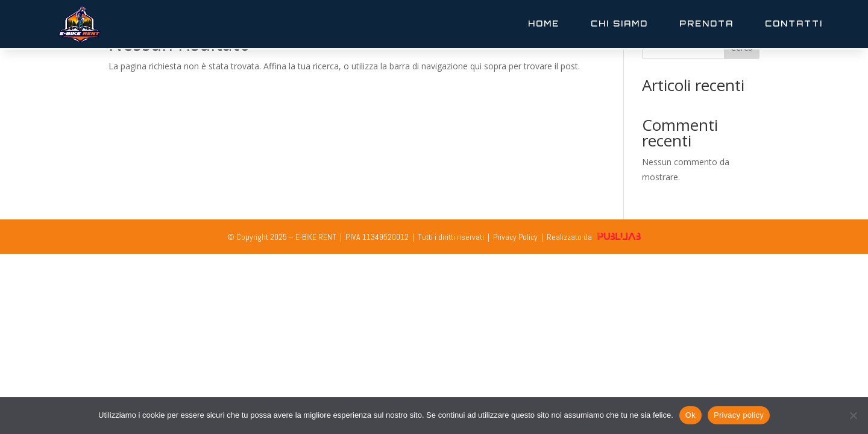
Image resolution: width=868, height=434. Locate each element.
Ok (690, 415)
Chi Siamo (619, 24)
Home (544, 24)
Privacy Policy (515, 237)
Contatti (794, 24)
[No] (853, 415)
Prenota (706, 24)
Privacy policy (739, 415)
